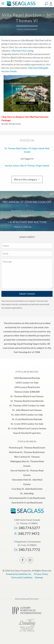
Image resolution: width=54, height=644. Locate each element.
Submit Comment (27, 294)
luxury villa (18, 165)
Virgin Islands (43, 165)
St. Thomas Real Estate (16, 148)
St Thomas (30, 165)
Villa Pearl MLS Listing (22, 51)
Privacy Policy (41, 574)
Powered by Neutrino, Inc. (19, 574)
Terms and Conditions (22, 577)
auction (9, 165)
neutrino (34, 29)
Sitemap (39, 577)
